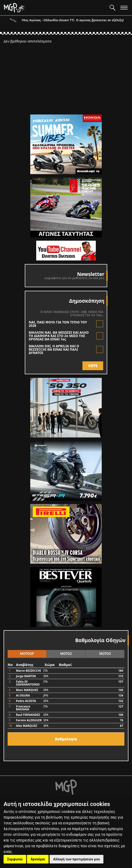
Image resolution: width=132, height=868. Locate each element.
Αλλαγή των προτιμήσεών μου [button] (76, 859)
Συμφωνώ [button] (15, 859)
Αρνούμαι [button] (38, 859)
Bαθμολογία (66, 739)
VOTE (93, 366)
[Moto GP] (55, 8)
